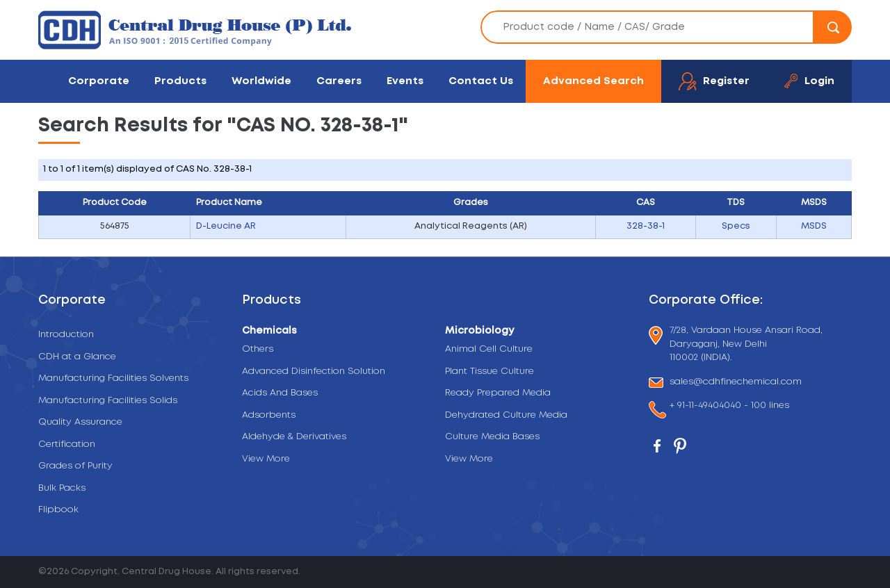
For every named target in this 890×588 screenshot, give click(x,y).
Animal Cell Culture (489, 349)
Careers (339, 81)
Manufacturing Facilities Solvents (113, 378)
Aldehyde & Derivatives (294, 437)
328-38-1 (646, 226)
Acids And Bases (280, 393)
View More (266, 459)
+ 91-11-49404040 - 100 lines (729, 407)
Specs (736, 226)
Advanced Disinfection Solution (314, 371)
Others (258, 349)
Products (180, 81)
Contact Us (481, 81)
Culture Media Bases (492, 437)
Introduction (66, 335)
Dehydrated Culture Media (506, 415)
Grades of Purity (75, 466)
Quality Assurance (80, 422)
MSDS (814, 226)
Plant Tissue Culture (489, 371)
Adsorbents (269, 415)
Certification (67, 444)
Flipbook (58, 510)
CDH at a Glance (77, 357)
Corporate (99, 81)
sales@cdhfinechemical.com (736, 383)
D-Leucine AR (226, 226)
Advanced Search (593, 81)
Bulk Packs (62, 488)
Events (405, 81)
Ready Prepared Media (498, 393)
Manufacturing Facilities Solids (108, 401)
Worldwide (261, 81)
